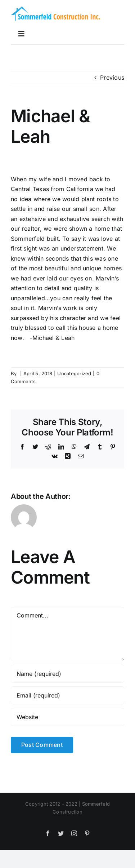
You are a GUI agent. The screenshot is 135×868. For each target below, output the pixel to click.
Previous (112, 77)
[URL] (67, 717)
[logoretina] (56, 8)
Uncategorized (74, 373)
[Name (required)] (67, 674)
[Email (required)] (67, 695)
